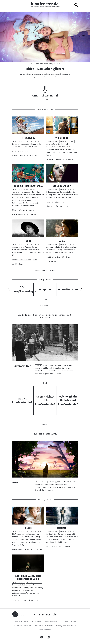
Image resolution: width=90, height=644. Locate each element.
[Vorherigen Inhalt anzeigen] (9, 289)
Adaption (45, 289)
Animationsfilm (68, 289)
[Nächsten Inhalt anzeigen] (81, 289)
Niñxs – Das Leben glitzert (45, 69)
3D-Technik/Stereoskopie (22, 289)
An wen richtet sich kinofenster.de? (45, 400)
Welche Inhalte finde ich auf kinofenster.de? (68, 400)
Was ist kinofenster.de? (22, 400)
